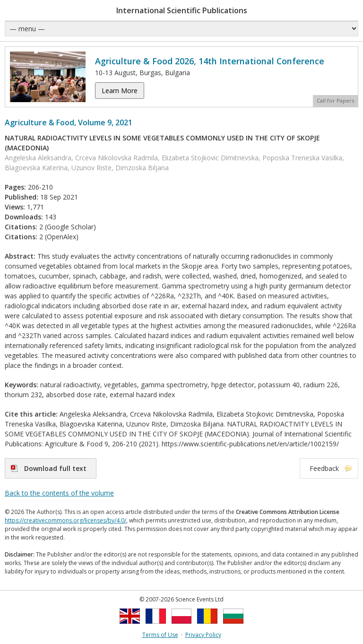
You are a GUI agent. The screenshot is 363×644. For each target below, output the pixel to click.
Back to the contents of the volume (59, 493)
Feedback (324, 468)
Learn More (120, 91)
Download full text (55, 468)
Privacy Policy (203, 635)
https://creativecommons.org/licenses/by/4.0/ (65, 520)
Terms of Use (160, 635)
